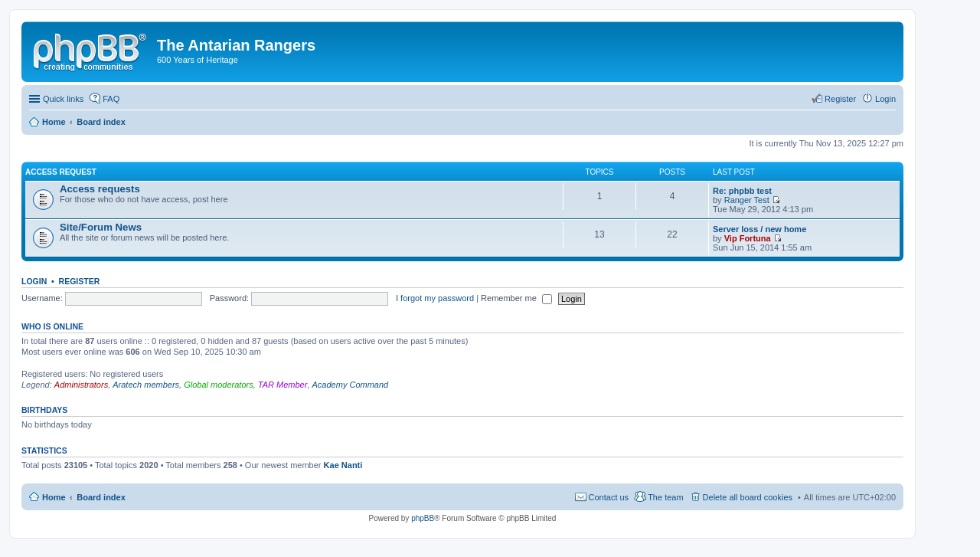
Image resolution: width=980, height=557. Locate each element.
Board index (101, 497)
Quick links (63, 99)
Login (34, 281)
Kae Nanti (343, 465)
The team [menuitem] (665, 497)
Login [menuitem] (885, 99)
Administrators (81, 385)
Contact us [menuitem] (609, 497)
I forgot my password (435, 298)
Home (54, 497)
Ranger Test (747, 200)
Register (80, 281)
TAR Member (283, 385)
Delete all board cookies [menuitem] (748, 497)
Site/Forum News (101, 227)
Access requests (100, 189)
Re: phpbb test (742, 191)
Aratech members (146, 385)
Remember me (516, 298)
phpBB (423, 518)
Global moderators (219, 385)
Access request (61, 172)
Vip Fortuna (748, 238)
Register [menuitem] (840, 99)
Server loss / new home (759, 229)
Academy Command (351, 385)
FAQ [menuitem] (111, 99)
